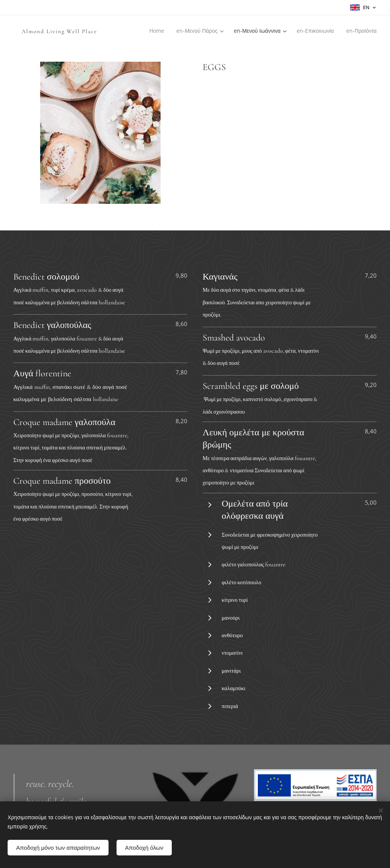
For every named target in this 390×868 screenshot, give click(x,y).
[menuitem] (164, 31)
